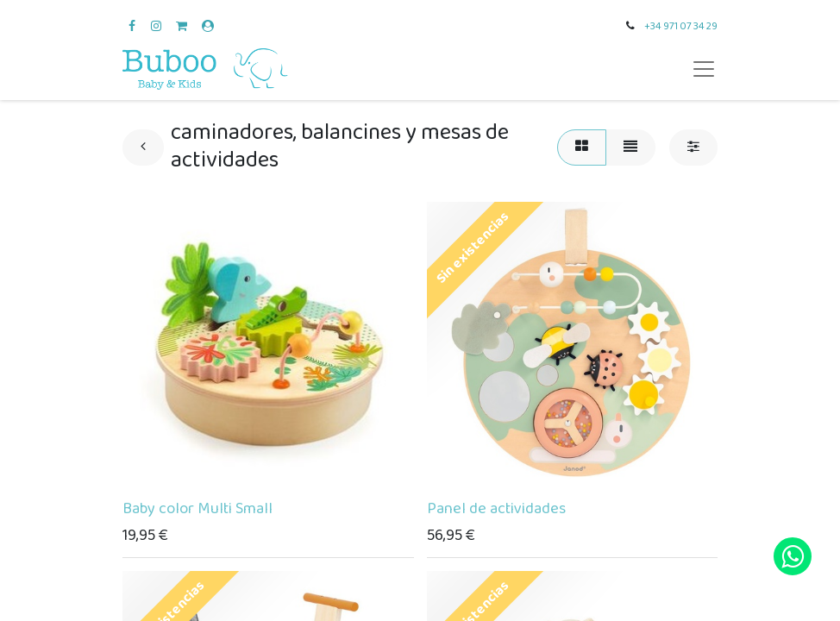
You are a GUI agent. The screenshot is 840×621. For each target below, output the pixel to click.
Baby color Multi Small (197, 509)
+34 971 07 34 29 (681, 26)
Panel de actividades (496, 509)
